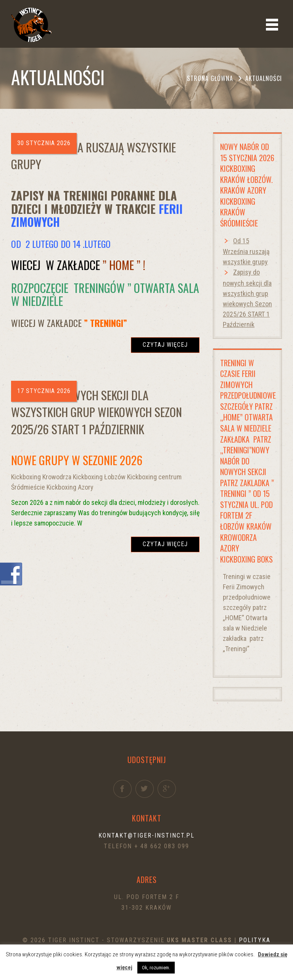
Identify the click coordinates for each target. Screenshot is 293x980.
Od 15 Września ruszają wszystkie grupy (93, 155)
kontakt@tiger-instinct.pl (146, 835)
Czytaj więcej (165, 345)
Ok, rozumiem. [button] (156, 968)
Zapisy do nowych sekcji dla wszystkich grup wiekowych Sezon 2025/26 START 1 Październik (97, 412)
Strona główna (210, 78)
